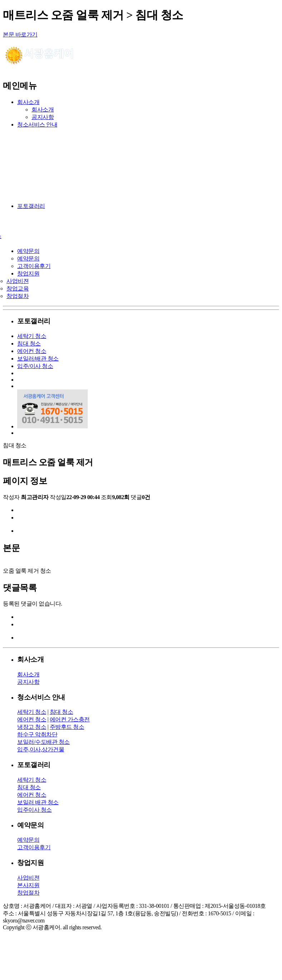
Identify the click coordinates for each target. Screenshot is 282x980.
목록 (23, 531)
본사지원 (28, 885)
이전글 (26, 510)
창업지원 (28, 273)
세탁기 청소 (32, 336)
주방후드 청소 (67, 727)
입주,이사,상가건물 (41, 749)
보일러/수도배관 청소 (43, 742)
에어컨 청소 (32, 351)
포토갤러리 (31, 206)
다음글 (26, 518)
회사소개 (28, 102)
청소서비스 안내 (37, 125)
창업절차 (18, 296)
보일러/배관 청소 (38, 359)
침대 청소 (29, 344)
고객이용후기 (34, 266)
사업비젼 (18, 281)
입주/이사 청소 (35, 366)
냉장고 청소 (32, 727)
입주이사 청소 (35, 810)
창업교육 (18, 288)
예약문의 (28, 251)
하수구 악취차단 (37, 734)
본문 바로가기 (20, 34)
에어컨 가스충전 (70, 719)
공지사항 (43, 117)
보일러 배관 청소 (38, 802)
